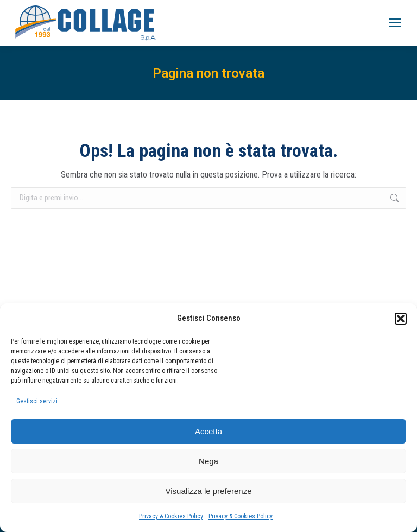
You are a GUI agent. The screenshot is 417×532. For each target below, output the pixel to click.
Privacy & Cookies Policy (171, 516)
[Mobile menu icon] (395, 23)
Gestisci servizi (37, 401)
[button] (401, 319)
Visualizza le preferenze (209, 491)
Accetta (208, 431)
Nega (208, 461)
